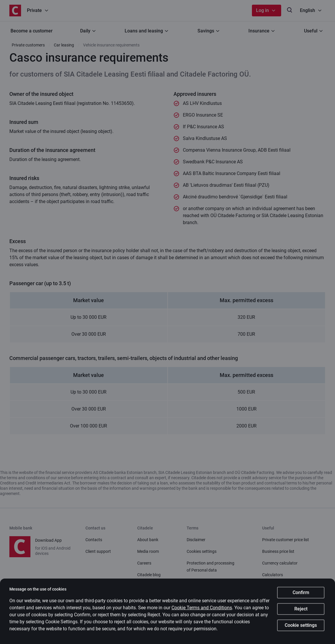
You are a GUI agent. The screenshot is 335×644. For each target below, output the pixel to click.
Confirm (301, 594)
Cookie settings (301, 627)
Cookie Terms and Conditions (202, 610)
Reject (301, 611)
